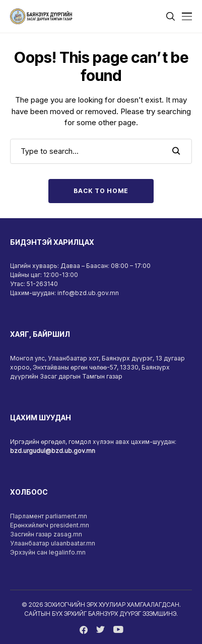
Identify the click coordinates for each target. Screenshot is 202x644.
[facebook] (84, 630)
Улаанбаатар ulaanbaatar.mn (53, 543)
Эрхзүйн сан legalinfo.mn (48, 552)
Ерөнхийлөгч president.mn (50, 525)
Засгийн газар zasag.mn (46, 534)
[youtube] (118, 630)
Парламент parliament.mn (49, 516)
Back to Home (101, 191)
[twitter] (100, 630)
